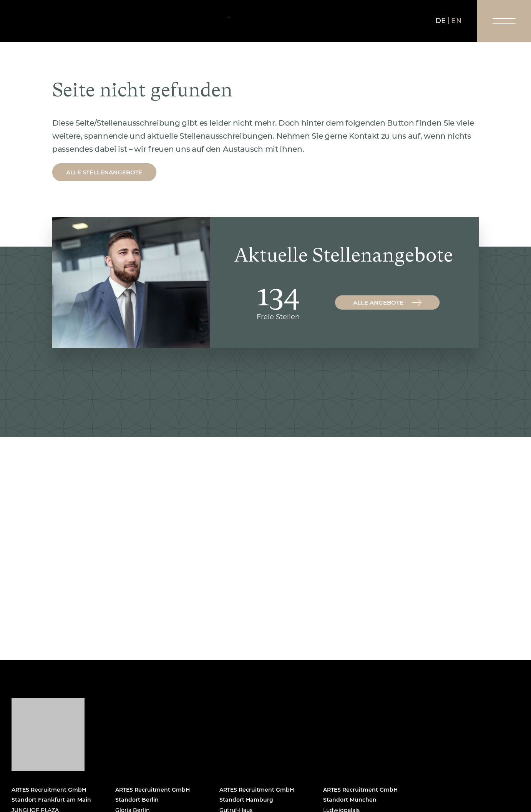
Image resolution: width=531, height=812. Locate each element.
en (456, 21)
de (441, 21)
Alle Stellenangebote (104, 172)
